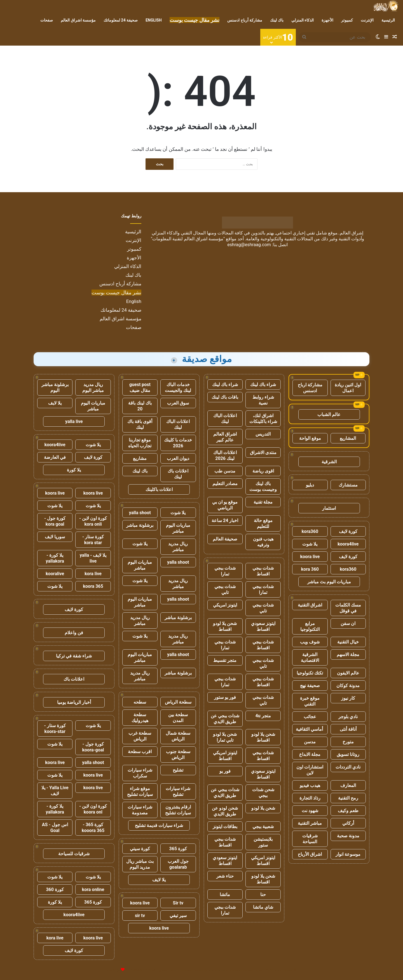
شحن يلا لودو (263, 808)
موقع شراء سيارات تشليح (140, 791)
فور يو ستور (225, 697)
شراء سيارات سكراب (140, 773)
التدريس (263, 434)
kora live (93, 574)
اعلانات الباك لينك (225, 419)
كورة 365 (178, 849)
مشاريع (140, 458)
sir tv (140, 916)
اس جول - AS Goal (55, 828)
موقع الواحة (310, 438)
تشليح (178, 770)
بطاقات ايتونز (225, 827)
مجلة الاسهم (348, 654)
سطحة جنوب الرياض (178, 755)
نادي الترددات (348, 767)
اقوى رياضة (263, 471)
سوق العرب (178, 403)
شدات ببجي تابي (225, 589)
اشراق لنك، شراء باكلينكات (263, 419)
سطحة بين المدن (178, 718)
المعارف (348, 785)
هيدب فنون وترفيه (263, 542)
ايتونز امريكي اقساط (225, 756)
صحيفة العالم (225, 539)
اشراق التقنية (310, 605)
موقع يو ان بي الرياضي (225, 505)
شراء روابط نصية (263, 400)
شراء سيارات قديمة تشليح (159, 825)
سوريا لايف (55, 537)
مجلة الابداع (310, 754)
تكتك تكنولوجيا (310, 673)
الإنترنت (367, 20)
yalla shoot (140, 513)
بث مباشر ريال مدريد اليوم (140, 864)
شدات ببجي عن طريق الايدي (225, 719)
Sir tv (178, 903)
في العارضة (55, 457)
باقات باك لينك (225, 397)
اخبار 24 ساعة (225, 520)
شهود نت (310, 811)
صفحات (47, 20)
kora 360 (310, 569)
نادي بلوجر (348, 717)
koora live (310, 557)
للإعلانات (113, 970)
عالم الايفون (348, 673)
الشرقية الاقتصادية (310, 657)
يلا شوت (310, 544)
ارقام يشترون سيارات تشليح (178, 810)
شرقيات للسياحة (74, 854)
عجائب (310, 717)
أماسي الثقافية (310, 729)
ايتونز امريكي (225, 605)
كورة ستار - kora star (93, 540)
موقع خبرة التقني (310, 701)
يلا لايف (159, 880)
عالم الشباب (329, 414)
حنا (263, 895)
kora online (93, 889)
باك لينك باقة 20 (140, 406)
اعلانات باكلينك (159, 489)
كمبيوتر (347, 20)
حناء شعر (225, 876)
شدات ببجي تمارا (225, 571)
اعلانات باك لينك (178, 474)
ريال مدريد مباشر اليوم (93, 387)
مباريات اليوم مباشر (178, 528)
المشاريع (348, 438)
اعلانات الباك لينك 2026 (225, 455)
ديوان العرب (178, 458)
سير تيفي (178, 916)
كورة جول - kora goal (55, 521)
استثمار (329, 508)
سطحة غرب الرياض (140, 736)
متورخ (348, 742)
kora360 (310, 531)
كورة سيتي (140, 849)
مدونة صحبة (348, 836)
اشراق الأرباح (310, 854)
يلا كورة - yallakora (55, 558)
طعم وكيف (348, 811)
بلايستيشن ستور (263, 842)
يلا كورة (74, 470)
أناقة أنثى (348, 729)
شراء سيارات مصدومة (140, 810)
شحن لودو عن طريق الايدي (225, 811)
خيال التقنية (348, 642)
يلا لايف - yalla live (93, 558)
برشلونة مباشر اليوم (55, 387)
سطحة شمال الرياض (178, 736)
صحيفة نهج (310, 686)
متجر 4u (263, 716)
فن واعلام (74, 633)
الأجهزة (327, 20)
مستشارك (348, 485)
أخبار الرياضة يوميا (74, 702)
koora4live (348, 544)
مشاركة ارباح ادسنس (310, 388)
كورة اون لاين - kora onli (93, 521)
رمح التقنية (348, 798)
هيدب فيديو (310, 785)
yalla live (74, 421)
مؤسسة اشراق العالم (78, 20)
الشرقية (329, 462)
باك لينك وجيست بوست (263, 487)
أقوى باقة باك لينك (140, 424)
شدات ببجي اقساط (263, 571)
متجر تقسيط (225, 660)
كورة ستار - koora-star (55, 728)
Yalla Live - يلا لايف (55, 791)
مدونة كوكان (348, 686)
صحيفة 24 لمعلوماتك (121, 20)
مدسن (310, 742)
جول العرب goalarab (178, 864)
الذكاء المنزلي (303, 20)
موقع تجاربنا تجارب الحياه (140, 443)
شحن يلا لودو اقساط (225, 626)
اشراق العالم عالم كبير (225, 437)
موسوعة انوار (348, 854)
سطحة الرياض (178, 702)
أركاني (348, 823)
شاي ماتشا (263, 907)
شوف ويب (310, 642)
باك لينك (277, 20)
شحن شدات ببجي (263, 793)
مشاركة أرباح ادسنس (245, 20)
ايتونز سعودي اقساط (263, 626)
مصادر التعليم (225, 484)
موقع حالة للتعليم (263, 523)
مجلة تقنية (263, 502)
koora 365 (93, 586)
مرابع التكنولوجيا (310, 626)
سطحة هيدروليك (140, 718)
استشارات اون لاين (310, 770)
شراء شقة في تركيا (74, 656)
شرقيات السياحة (310, 839)
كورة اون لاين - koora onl (93, 809)
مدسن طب (225, 471)
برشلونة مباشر (140, 525)
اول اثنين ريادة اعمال (348, 388)
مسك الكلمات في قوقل (348, 608)
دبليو (310, 485)
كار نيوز (348, 698)
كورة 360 (55, 889)
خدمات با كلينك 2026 (178, 443)
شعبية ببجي (263, 827)
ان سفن (348, 623)
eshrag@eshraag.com (249, 245)
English (154, 20)
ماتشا (225, 895)
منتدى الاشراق (263, 453)
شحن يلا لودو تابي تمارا (225, 737)
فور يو (225, 771)
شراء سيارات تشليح (178, 791)
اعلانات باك (74, 679)
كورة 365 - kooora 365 (93, 828)
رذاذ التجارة (310, 798)
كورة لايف (348, 531)
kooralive (55, 574)
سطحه (140, 702)
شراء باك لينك (263, 385)
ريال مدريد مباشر (178, 547)
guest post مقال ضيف (140, 387)
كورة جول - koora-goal (93, 747)
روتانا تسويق (348, 754)
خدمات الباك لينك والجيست (178, 387)
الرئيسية (388, 20)
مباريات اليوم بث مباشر (329, 582)
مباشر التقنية (310, 823)
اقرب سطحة (140, 752)
